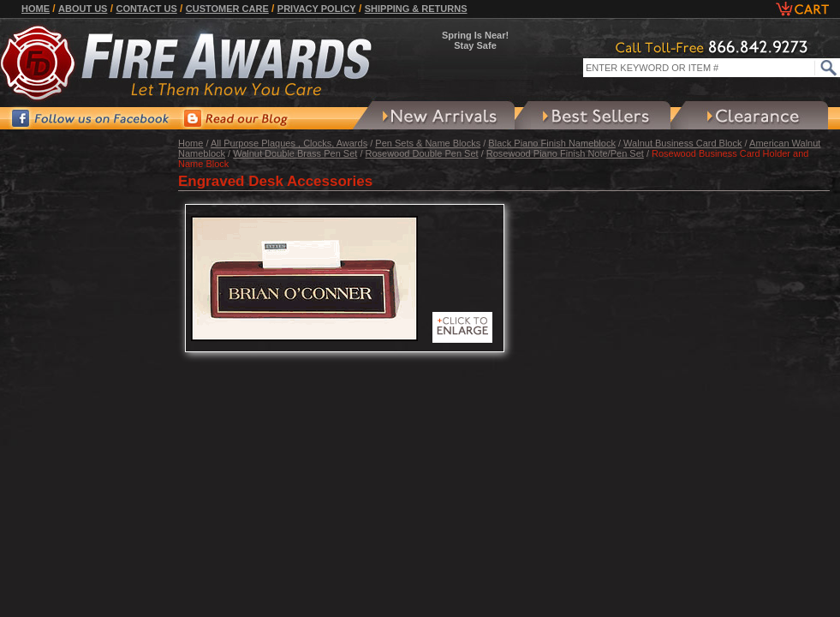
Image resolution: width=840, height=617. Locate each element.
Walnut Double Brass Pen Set (295, 153)
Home (36, 9)
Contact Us (146, 9)
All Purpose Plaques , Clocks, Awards (289, 143)
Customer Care (227, 9)
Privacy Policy (317, 9)
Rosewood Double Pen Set (422, 153)
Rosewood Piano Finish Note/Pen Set (565, 153)
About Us (83, 9)
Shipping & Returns (416, 9)
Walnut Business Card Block (682, 143)
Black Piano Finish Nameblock (552, 143)
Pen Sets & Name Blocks (428, 143)
